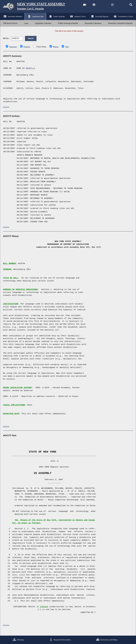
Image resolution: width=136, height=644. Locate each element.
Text (67, 50)
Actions (27, 50)
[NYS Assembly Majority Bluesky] (120, 5)
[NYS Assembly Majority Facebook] (92, 5)
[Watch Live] (82, 5)
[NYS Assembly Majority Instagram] (110, 5)
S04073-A (30, 72)
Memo (56, 50)
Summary (13, 50)
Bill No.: (6, 41)
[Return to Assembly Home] (35, 7)
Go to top (6, 110)
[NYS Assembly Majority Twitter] (101, 5)
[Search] (129, 5)
